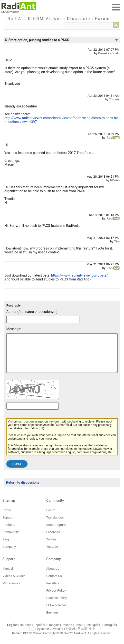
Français (53, 632)
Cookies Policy (57, 605)
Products (9, 532)
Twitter (51, 547)
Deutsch (26, 632)
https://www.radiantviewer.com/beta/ (80, 275)
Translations (55, 525)
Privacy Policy (56, 598)
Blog (6, 547)
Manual (8, 576)
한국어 (70, 636)
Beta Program (56, 532)
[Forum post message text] (62, 357)
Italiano (67, 632)
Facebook (53, 539)
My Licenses (11, 591)
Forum (51, 517)
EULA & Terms (56, 612)
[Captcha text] (33, 413)
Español (39, 632)
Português (93, 632)
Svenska (57, 636)
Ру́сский (43, 636)
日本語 (82, 636)
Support (8, 525)
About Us (53, 576)
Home (7, 517)
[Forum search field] (88, 25)
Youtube (52, 554)
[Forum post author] (43, 320)
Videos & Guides (14, 583)
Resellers (53, 591)
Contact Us (54, 583)
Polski (79, 632)
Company (9, 554)
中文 (92, 636)
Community (11, 539)
